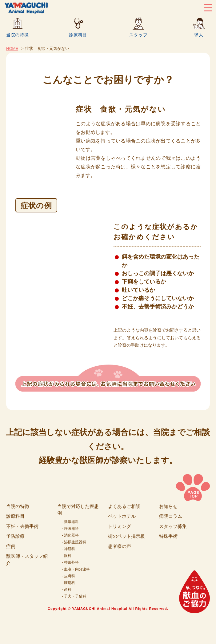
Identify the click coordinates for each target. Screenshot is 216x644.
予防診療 (15, 536)
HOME (12, 48)
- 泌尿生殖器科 (74, 542)
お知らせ (168, 506)
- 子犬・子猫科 (74, 596)
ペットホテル (122, 516)
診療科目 (78, 35)
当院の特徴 (18, 35)
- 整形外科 (70, 562)
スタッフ (138, 35)
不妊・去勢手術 (22, 526)
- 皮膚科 (68, 576)
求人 (199, 35)
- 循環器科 (70, 522)
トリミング (120, 526)
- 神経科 (68, 549)
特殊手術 (168, 536)
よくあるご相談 (124, 506)
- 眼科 (67, 556)
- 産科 (67, 590)
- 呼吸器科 (70, 529)
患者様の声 (120, 546)
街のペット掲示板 (126, 536)
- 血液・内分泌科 (76, 569)
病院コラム (171, 516)
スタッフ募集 (173, 526)
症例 (11, 546)
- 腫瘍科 (68, 583)
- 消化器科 (70, 535)
